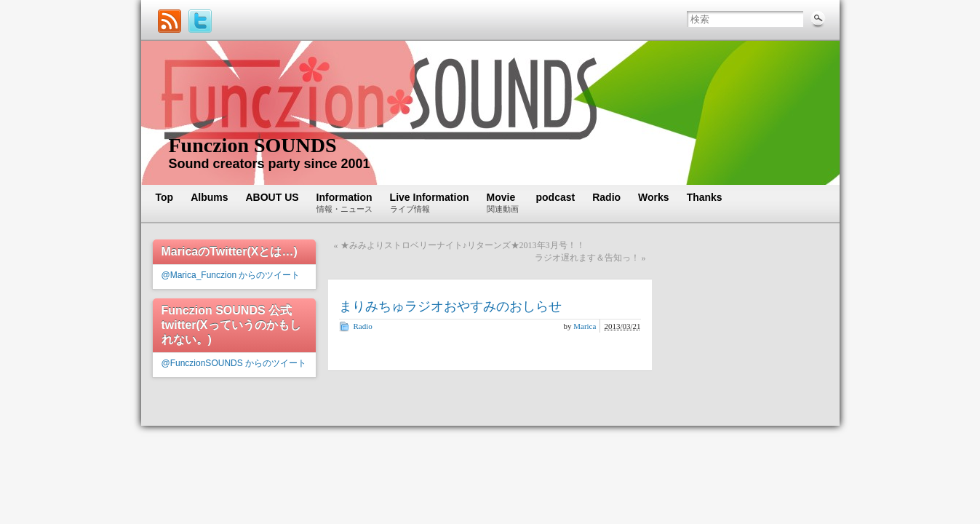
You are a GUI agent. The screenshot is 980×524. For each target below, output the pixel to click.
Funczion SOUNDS (253, 145)
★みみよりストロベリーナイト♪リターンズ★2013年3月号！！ (463, 245)
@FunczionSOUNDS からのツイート (234, 363)
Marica (585, 326)
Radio (363, 326)
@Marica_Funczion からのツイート (231, 275)
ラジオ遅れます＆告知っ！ (587, 258)
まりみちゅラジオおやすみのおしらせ (450, 306)
